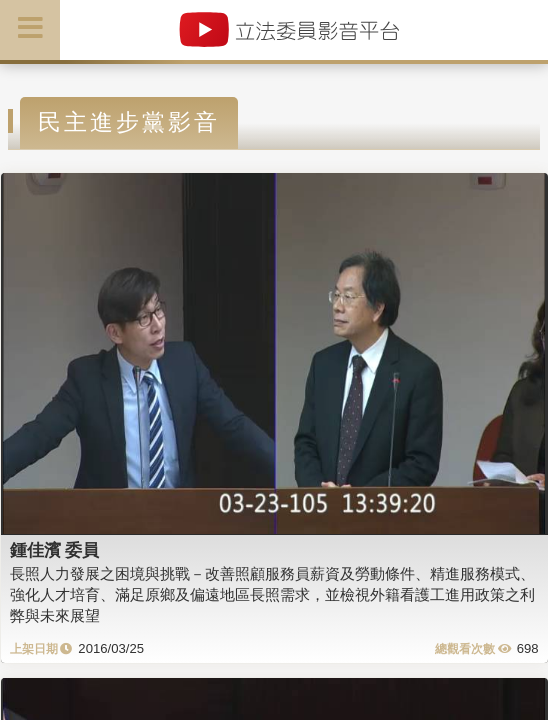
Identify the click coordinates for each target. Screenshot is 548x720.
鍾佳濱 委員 (55, 550)
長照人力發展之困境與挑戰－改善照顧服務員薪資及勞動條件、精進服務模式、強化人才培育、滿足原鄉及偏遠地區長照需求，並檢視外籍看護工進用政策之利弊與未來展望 (272, 595)
